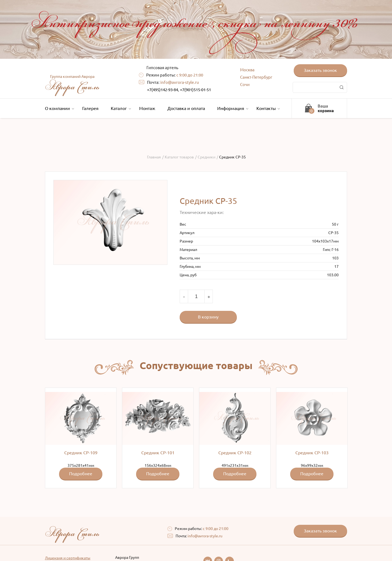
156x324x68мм (158, 436)
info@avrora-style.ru (180, 82)
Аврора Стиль (72, 84)
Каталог (120, 108)
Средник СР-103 (312, 453)
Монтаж (147, 108)
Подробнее (81, 474)
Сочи (245, 85)
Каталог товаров (179, 157)
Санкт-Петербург (256, 77)
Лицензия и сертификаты (68, 558)
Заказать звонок (320, 70)
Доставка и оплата (186, 108)
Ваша (326, 108)
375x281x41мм (81, 436)
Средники (206, 157)
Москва (247, 70)
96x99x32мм (312, 436)
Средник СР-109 (81, 453)
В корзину (208, 317)
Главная (154, 157)
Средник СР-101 (158, 453)
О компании (59, 108)
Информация (232, 108)
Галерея (90, 108)
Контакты (267, 108)
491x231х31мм (235, 436)
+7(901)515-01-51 (195, 90)
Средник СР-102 (235, 453)
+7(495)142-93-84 (163, 90)
